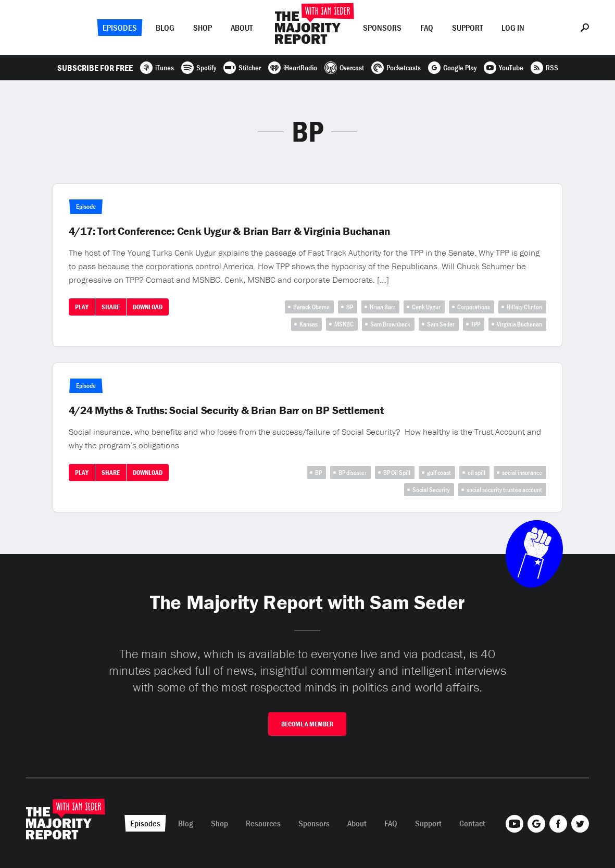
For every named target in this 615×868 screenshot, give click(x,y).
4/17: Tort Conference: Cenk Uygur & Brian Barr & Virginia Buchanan (230, 231)
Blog (165, 28)
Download (148, 307)
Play (82, 307)
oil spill (476, 473)
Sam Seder (441, 324)
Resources (263, 823)
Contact (472, 823)
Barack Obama (311, 307)
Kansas (309, 324)
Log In (513, 28)
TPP (476, 324)
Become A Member (307, 724)
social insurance (522, 473)
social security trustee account (504, 490)
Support (467, 28)
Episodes (120, 28)
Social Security (431, 490)
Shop (203, 28)
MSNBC (344, 324)
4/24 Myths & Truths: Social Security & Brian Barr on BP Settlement (226, 410)
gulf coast (439, 473)
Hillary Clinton (524, 307)
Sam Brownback (390, 324)
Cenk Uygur (426, 307)
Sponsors (382, 28)
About (242, 28)
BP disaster (353, 473)
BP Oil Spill (397, 473)
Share (111, 307)
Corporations (474, 307)
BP (350, 307)
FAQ (427, 28)
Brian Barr (382, 307)
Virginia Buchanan (519, 324)
